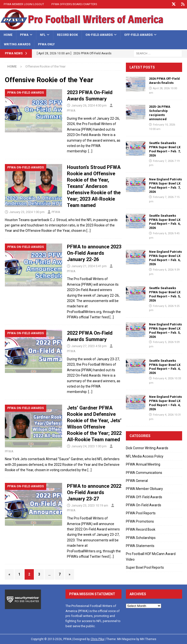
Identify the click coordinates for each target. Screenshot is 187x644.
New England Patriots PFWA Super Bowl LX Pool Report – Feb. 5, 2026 (165, 331)
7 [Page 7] (60, 574)
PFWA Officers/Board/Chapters (74, 4)
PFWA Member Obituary (144, 489)
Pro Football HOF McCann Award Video (151, 556)
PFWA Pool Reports (141, 513)
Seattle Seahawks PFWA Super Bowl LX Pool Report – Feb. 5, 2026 (165, 294)
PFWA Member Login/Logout (24, 4)
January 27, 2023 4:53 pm (89, 346)
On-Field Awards (99, 35)
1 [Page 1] (19, 574)
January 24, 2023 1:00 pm (89, 446)
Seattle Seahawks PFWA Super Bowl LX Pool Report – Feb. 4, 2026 (165, 367)
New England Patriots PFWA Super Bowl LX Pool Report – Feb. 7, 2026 (165, 185)
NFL (43, 35)
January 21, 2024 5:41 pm (89, 266)
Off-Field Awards (138, 35)
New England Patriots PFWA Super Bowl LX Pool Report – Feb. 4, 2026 (165, 403)
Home (8, 35)
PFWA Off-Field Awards (144, 497)
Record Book (67, 35)
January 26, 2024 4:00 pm (89, 105)
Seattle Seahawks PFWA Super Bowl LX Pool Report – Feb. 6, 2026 (165, 222)
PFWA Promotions (140, 521)
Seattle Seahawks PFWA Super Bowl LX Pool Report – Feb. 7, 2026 (165, 149)
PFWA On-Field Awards (144, 505)
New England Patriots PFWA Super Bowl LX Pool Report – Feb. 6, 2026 (165, 258)
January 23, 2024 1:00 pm (27, 212)
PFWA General (137, 481)
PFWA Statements (140, 546)
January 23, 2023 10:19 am (90, 505)
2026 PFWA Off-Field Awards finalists (164, 81)
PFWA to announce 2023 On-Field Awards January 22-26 (94, 253)
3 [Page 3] (39, 574)
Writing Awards (17, 44)
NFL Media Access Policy (145, 456)
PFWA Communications (144, 473)
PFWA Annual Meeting (143, 464)
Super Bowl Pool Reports (145, 567)
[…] (90, 151)
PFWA (24, 35)
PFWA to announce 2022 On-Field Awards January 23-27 (94, 492)
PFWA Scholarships (141, 538)
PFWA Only (46, 44)
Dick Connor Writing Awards (147, 448)
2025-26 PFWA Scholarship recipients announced (160, 113)
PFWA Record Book (141, 529)
